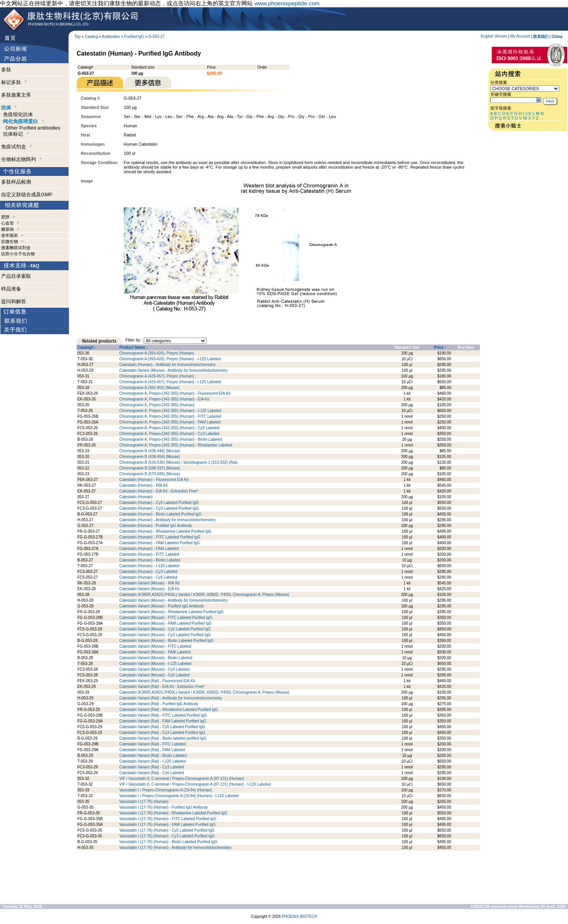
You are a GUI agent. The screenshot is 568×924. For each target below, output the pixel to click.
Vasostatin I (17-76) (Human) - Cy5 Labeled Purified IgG (167, 830)
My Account (520, 36)
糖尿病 (7, 229)
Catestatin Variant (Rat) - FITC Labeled (152, 744)
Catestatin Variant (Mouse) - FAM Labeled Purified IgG (165, 623)
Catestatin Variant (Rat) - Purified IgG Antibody (159, 704)
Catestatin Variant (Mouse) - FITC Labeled (155, 646)
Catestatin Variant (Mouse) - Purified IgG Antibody (161, 606)
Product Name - (133, 347)
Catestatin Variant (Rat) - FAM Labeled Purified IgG (163, 721)
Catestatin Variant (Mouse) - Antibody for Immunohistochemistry (173, 370)
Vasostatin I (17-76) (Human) (144, 802)
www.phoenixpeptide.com (287, 3)
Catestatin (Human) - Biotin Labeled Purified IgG (160, 514)
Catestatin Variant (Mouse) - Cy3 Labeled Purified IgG (165, 635)
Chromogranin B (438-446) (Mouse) (149, 451)
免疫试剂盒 (17, 147)
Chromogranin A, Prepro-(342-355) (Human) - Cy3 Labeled (169, 434)
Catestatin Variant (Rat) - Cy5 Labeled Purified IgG (162, 727)
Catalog (91, 37)
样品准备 (11, 289)
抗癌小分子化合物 (18, 254)
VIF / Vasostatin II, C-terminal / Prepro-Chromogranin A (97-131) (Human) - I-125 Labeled (195, 784)
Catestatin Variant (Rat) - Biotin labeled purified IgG (163, 738)
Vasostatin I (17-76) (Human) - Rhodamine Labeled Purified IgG (173, 813)
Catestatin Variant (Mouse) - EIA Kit (149, 589)
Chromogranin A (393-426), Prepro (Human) (156, 353)
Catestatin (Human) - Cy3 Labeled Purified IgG (159, 508)
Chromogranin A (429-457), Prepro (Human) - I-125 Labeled (170, 382)
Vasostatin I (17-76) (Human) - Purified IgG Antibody (163, 807)
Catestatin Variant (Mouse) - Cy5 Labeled (154, 675)
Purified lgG (134, 37)
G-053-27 (157, 37)
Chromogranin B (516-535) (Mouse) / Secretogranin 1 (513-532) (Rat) (178, 462)
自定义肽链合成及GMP (27, 194)
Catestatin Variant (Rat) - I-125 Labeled (152, 761)
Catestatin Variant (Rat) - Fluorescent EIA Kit (157, 681)
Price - (440, 347)
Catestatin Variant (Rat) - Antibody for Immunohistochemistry (170, 698)
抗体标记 (16, 134)
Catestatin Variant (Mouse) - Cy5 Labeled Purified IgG (165, 629)
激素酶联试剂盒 (16, 248)
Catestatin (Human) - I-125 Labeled (149, 566)
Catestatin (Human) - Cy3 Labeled (148, 572)
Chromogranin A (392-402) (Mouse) (149, 388)
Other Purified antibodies (33, 128)
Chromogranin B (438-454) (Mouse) (149, 457)
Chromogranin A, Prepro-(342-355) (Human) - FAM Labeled (170, 422)
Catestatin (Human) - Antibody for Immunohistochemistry (167, 365)
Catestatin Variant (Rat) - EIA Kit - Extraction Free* (162, 687)
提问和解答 (14, 301)
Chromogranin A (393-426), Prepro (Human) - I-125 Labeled (170, 359)
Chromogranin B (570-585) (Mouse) (149, 474)
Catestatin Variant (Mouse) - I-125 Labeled (155, 664)
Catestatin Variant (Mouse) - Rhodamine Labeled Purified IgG (171, 612)
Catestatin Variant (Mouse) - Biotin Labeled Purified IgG (166, 641)
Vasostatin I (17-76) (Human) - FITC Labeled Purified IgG (168, 819)
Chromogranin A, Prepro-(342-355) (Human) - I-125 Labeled (170, 411)
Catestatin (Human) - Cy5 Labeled (148, 577)
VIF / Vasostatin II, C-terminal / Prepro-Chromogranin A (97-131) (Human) (182, 779)
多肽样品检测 (16, 182)
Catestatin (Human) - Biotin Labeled (150, 560)
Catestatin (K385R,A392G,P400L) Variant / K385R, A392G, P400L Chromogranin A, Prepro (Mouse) (204, 595)
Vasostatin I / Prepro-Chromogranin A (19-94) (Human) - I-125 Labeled (179, 796)
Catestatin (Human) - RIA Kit (143, 485)
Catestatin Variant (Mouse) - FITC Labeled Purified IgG (166, 618)
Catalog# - (87, 347)
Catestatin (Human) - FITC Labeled (149, 554)
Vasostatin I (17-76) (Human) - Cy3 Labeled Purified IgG (167, 836)
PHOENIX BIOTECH (300, 917)
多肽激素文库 (16, 95)
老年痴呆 (10, 235)
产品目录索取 (16, 276)
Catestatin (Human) (136, 497)
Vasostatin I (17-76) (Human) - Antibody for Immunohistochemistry (175, 848)
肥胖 (5, 217)
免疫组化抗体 (18, 114)
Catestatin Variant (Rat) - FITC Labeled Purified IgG (163, 715)
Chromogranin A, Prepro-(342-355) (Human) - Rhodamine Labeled (176, 445)
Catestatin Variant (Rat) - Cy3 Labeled (151, 767)
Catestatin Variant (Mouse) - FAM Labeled (155, 652)
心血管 (7, 223)
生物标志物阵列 (22, 159)
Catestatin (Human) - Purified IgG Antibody (156, 526)
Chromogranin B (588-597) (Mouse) (149, 468)
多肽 (6, 70)
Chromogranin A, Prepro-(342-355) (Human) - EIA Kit (164, 399)
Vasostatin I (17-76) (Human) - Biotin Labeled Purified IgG (168, 842)
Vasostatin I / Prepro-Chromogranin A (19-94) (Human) (165, 790)
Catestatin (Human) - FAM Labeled (149, 549)
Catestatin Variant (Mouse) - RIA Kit (149, 583)
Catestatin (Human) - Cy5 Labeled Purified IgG (159, 503)
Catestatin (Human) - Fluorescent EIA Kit (154, 480)
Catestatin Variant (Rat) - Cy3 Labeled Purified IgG (162, 733)
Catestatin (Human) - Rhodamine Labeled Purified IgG (165, 531)
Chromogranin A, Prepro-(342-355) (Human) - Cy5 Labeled (169, 428)
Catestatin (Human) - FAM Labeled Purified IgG (159, 543)
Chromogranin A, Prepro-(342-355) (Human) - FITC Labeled (170, 416)
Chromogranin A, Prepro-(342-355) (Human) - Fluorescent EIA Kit (175, 393)
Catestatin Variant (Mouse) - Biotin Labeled (156, 658)
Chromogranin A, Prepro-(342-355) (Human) (157, 405)
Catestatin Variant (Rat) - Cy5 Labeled (151, 773)
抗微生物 (10, 241)
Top (77, 37)
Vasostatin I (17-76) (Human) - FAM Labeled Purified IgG (167, 825)
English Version (494, 36)
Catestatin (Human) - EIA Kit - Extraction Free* (159, 491)
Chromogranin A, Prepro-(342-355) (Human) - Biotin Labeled (170, 439)
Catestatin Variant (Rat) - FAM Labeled (152, 750)
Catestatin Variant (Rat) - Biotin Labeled (153, 756)
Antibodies (111, 37)
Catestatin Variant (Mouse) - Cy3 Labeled (154, 669)
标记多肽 (14, 82)
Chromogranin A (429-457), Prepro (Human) (156, 376)
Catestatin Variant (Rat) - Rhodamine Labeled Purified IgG (169, 710)
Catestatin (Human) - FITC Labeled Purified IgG (160, 537)
